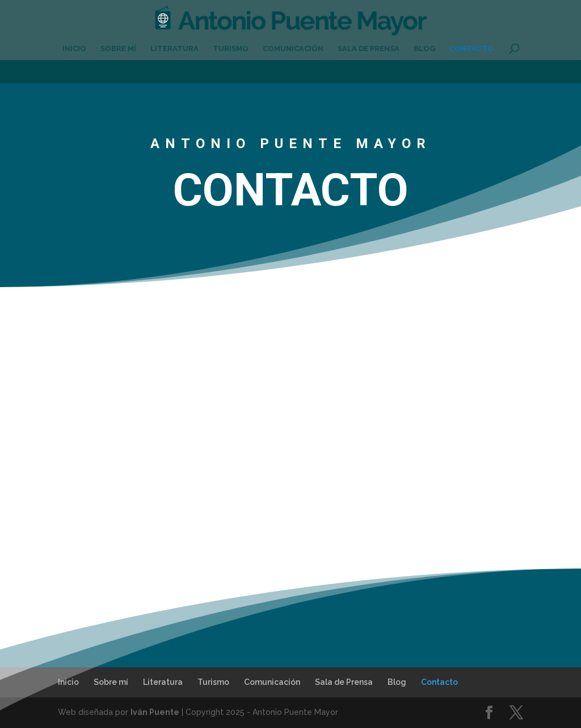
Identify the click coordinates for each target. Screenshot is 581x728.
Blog (424, 49)
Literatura (174, 49)
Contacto (471, 49)
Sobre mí (118, 49)
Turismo (231, 49)
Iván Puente (155, 712)
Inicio (74, 49)
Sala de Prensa (369, 49)
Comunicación (293, 49)
